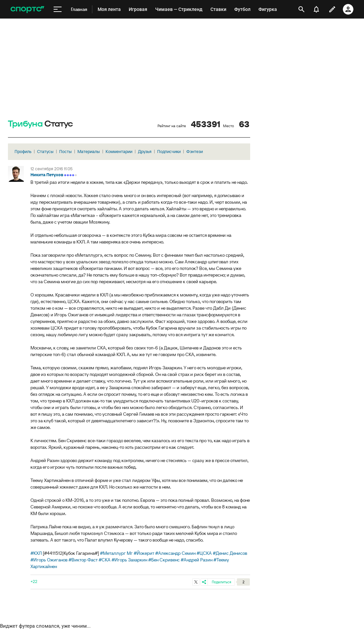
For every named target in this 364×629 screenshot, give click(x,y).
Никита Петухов (47, 175)
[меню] (58, 9)
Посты (66, 152)
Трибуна (25, 124)
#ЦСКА (204, 553)
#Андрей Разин (197, 560)
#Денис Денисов (230, 553)
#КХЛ (36, 553)
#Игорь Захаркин (129, 560)
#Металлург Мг (116, 553)
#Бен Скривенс (164, 560)
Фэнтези (195, 152)
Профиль (23, 152)
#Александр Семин (175, 553)
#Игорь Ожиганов (49, 560)
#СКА (105, 560)
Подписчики (169, 152)
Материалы (89, 152)
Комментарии (119, 152)
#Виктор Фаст (83, 560)
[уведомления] (316, 9)
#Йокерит (144, 553)
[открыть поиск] (301, 9)
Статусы (45, 152)
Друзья (145, 152)
